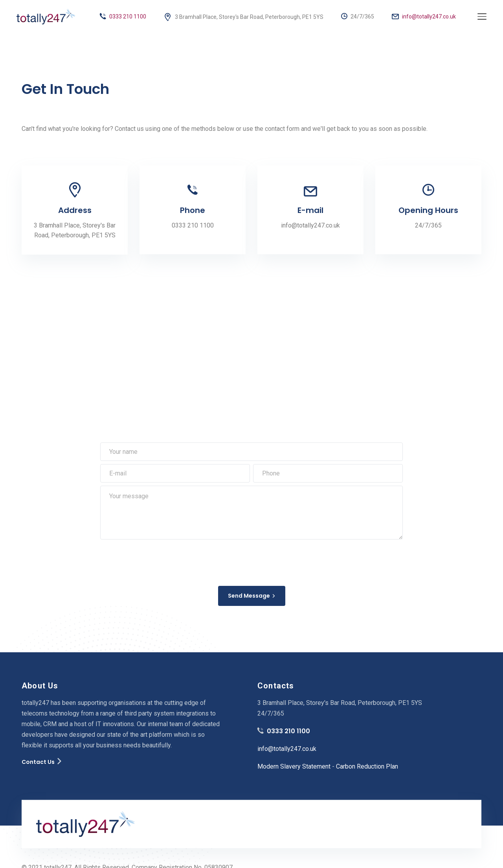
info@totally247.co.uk (424, 17)
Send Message (252, 596)
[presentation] (160, 561)
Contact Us (38, 762)
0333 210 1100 (123, 17)
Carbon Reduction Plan (367, 766)
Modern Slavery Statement (294, 766)
